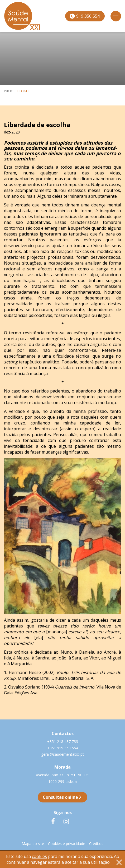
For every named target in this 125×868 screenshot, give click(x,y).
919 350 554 (85, 16)
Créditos (96, 844)
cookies (39, 856)
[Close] (119, 862)
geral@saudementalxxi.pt (62, 754)
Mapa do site (33, 844)
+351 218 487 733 (63, 742)
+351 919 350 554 (63, 748)
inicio (9, 91)
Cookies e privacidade (67, 844)
